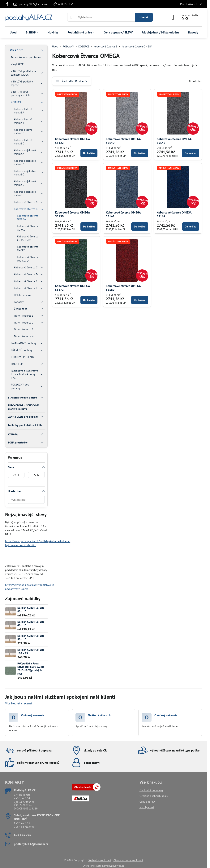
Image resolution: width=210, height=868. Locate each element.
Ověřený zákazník (33, 715)
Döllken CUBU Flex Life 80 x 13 (31, 637)
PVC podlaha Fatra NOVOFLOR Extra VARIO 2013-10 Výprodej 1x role (31, 669)
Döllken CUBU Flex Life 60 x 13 (31, 610)
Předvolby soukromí (99, 860)
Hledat (144, 17)
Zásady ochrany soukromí (128, 860)
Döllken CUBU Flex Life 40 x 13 (31, 623)
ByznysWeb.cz (116, 866)
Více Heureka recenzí (19, 703)
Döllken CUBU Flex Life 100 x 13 (31, 651)
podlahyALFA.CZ (29, 17)
